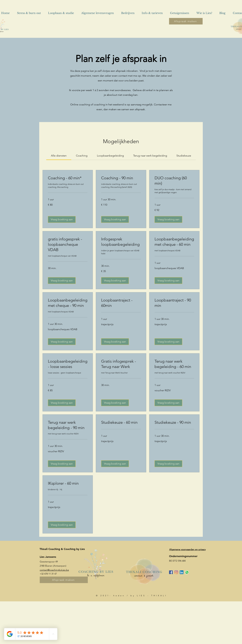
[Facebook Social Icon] (171, 572)
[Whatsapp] (187, 572)
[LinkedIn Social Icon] (182, 572)
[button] (62, 219)
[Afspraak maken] (186, 21)
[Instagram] (176, 572)
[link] (59, 156)
